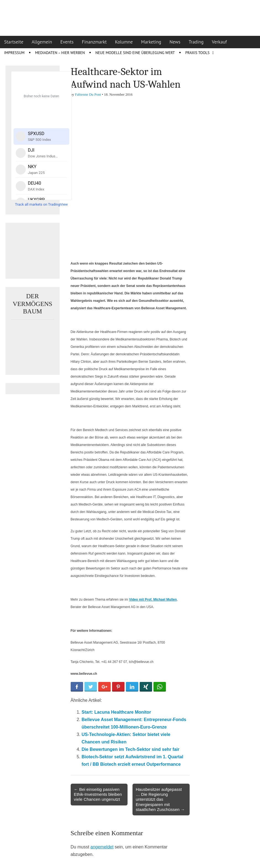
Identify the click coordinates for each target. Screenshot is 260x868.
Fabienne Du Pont (88, 94)
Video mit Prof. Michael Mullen (153, 600)
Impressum (14, 53)
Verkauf (219, 42)
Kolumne (124, 42)
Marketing (151, 42)
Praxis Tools (197, 53)
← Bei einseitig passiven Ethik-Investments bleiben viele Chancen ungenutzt (98, 794)
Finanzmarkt (94, 42)
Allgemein (42, 42)
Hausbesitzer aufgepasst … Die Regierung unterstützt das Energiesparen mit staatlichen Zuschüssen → (160, 799)
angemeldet (102, 847)
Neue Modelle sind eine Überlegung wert (135, 53)
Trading (196, 42)
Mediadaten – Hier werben (60, 53)
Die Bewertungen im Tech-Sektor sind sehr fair (131, 749)
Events (67, 42)
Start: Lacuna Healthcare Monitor (116, 712)
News (175, 42)
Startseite (14, 42)
